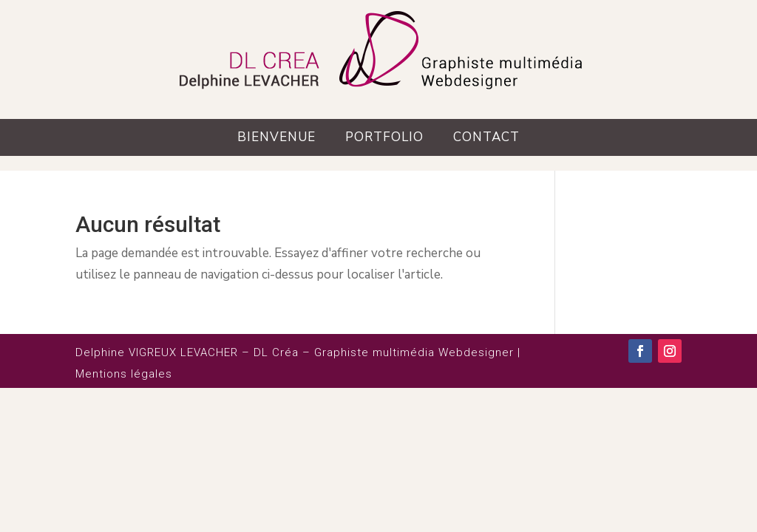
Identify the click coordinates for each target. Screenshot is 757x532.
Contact (486, 137)
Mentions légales (124, 374)
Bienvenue (276, 137)
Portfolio (384, 137)
